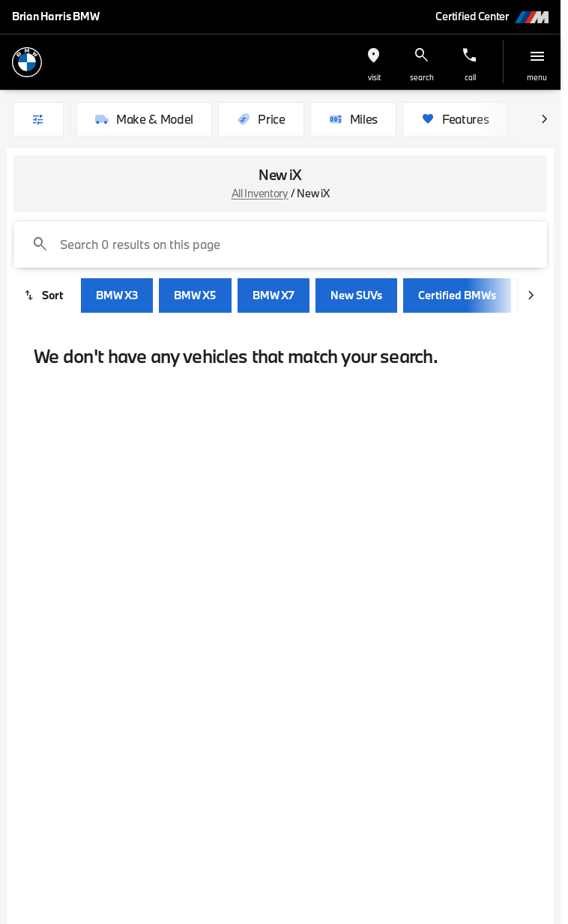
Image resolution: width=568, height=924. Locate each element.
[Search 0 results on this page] (280, 244)
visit (374, 77)
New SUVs (356, 295)
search (422, 77)
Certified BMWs (457, 295)
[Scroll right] (544, 119)
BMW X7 (274, 295)
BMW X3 (117, 295)
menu (537, 77)
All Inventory (260, 193)
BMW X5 (195, 295)
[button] (374, 62)
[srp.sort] (44, 295)
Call (470, 77)
